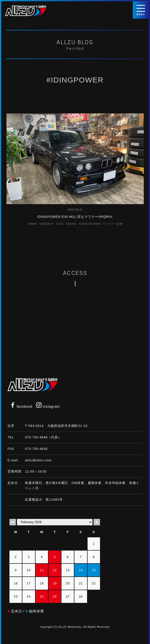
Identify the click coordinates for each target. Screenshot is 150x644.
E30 (61, 224)
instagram (48, 406)
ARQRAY (47, 224)
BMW (33, 224)
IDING (72, 224)
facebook (21, 406)
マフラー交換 (114, 224)
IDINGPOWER (90, 224)
